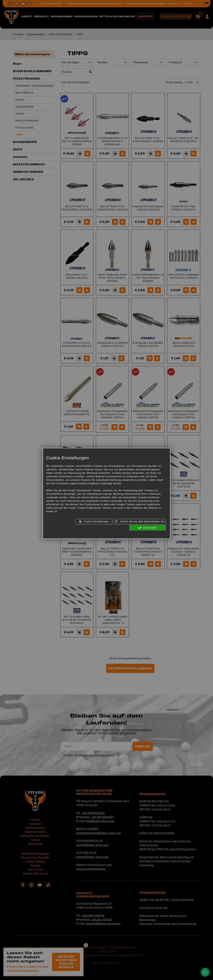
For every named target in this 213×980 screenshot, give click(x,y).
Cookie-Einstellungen (94, 522)
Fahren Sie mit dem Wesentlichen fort (140, 522)
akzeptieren (148, 528)
